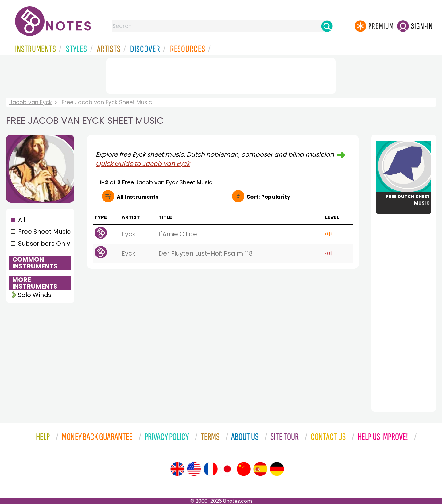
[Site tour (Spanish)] (260, 469)
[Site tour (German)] (277, 469)
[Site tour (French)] (211, 469)
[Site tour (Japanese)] (227, 469)
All (22, 220)
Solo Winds (35, 295)
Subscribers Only (44, 244)
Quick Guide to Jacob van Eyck (143, 164)
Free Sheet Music (44, 232)
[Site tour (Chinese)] (244, 469)
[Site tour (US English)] (194, 469)
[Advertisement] (221, 75)
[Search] (327, 26)
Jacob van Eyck (31, 102)
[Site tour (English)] (177, 469)
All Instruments (138, 197)
